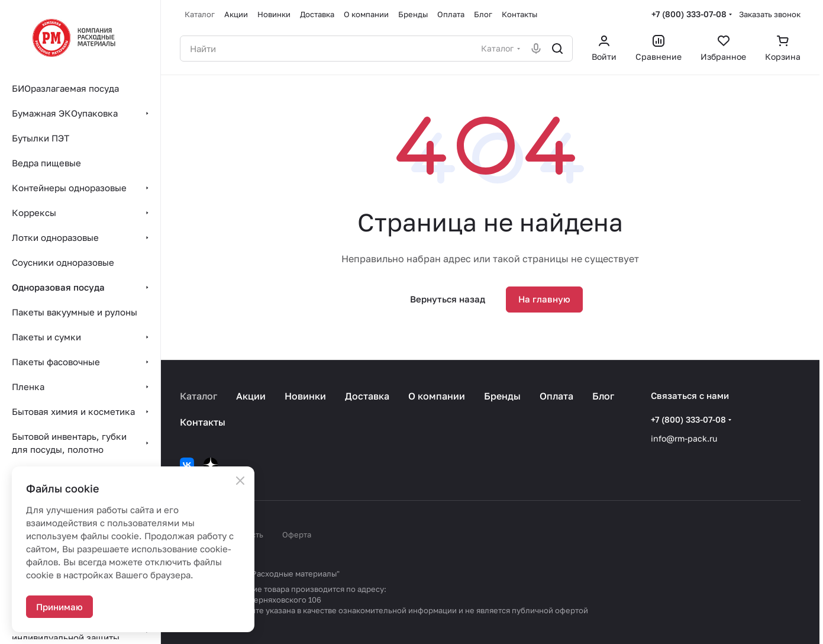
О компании (437, 396)
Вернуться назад (448, 299)
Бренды (502, 396)
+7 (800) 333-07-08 (689, 14)
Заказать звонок (770, 14)
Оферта (297, 534)
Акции (251, 396)
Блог (603, 396)
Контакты (203, 422)
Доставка (367, 396)
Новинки (305, 396)
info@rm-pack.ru (684, 438)
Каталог (199, 396)
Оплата (556, 396)
